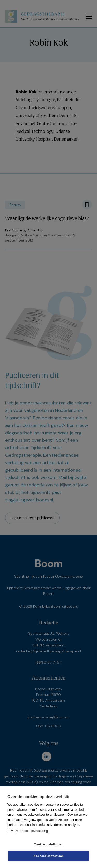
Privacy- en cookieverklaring (28, 831)
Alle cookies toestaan (48, 856)
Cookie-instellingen (48, 844)
